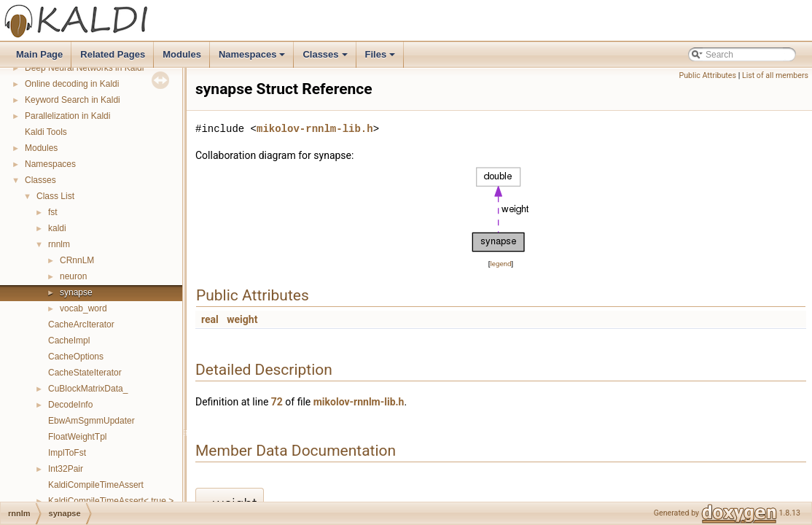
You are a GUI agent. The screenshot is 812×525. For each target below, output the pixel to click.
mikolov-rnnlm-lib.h (315, 129)
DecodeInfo (70, 405)
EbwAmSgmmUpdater (91, 421)
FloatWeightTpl (77, 437)
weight (242, 319)
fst (53, 212)
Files (382, 58)
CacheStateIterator (85, 373)
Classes (326, 58)
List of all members (775, 75)
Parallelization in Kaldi (67, 116)
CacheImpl (69, 341)
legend (500, 264)
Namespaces (253, 58)
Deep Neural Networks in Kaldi (84, 68)
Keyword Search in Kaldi (73, 100)
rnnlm (59, 244)
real (210, 319)
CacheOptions (76, 357)
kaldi (57, 228)
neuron (73, 276)
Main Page (39, 54)
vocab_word (83, 308)
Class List (55, 196)
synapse (76, 292)
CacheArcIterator (81, 324)
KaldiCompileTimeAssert (96, 485)
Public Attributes (707, 75)
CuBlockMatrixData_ (88, 389)
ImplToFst (67, 453)
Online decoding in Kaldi (72, 84)
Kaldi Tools (46, 132)
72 (277, 402)
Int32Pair (66, 469)
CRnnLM (77, 260)
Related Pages (113, 54)
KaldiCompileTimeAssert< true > (111, 501)
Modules (182, 54)
